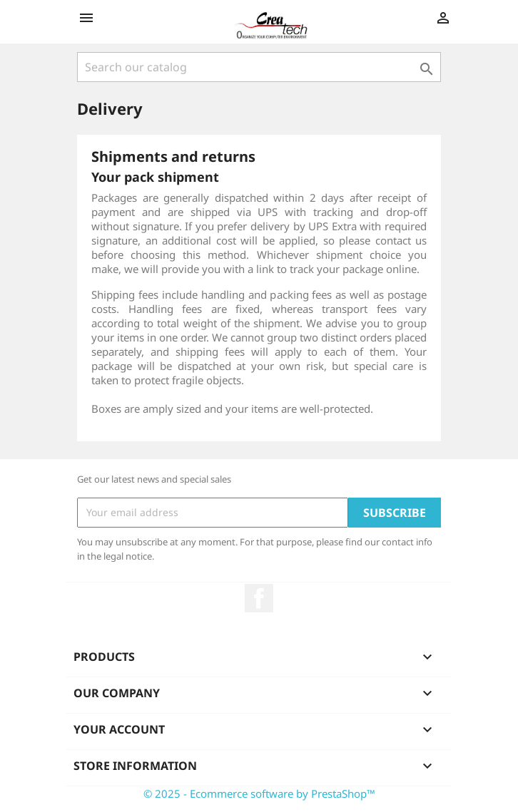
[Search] (259, 67)
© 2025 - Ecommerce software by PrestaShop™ (259, 793)
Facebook (259, 598)
